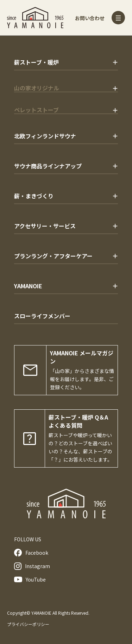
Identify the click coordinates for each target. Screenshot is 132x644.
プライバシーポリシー (28, 624)
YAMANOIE (28, 286)
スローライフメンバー (42, 316)
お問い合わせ (90, 18)
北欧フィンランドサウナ (45, 136)
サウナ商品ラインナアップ (48, 166)
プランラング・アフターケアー (53, 256)
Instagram (32, 566)
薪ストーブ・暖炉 (36, 62)
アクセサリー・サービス (45, 226)
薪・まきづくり (34, 196)
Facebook (31, 553)
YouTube (30, 579)
